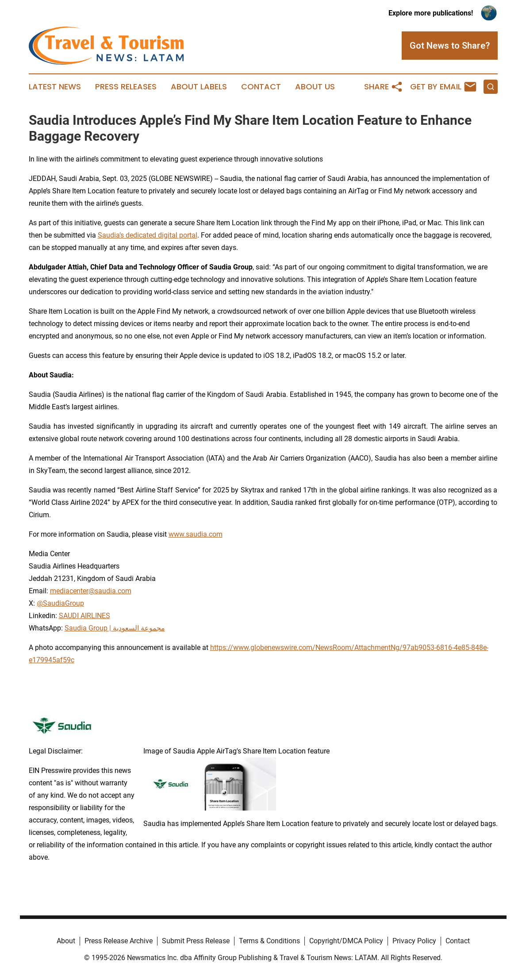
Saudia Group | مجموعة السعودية (115, 628)
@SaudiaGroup (60, 603)
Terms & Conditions (269, 941)
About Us (315, 87)
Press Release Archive (119, 941)
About (66, 941)
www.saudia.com (196, 534)
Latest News (55, 87)
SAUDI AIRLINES (84, 616)
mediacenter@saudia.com (91, 591)
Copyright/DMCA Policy (346, 941)
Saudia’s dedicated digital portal (148, 235)
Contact (261, 87)
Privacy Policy (414, 941)
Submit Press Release (196, 941)
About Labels (199, 87)
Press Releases (126, 87)
